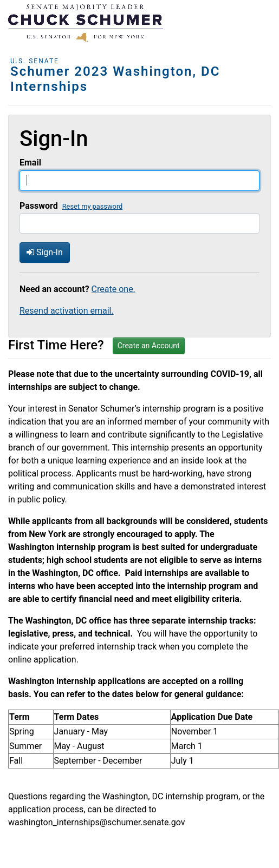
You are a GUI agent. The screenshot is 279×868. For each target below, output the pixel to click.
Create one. (113, 289)
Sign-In (45, 252)
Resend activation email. (67, 311)
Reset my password (93, 206)
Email (30, 163)
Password (39, 206)
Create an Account (149, 346)
